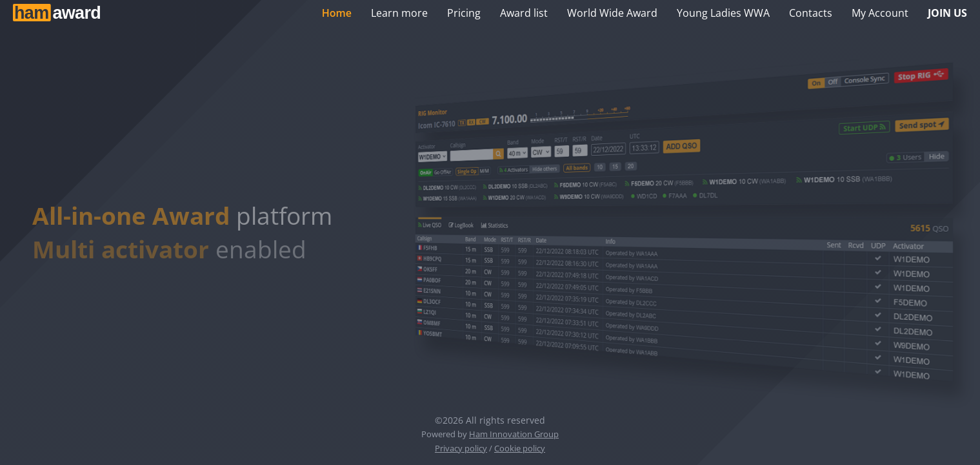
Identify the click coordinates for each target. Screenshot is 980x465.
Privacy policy (461, 448)
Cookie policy (520, 448)
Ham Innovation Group (514, 434)
